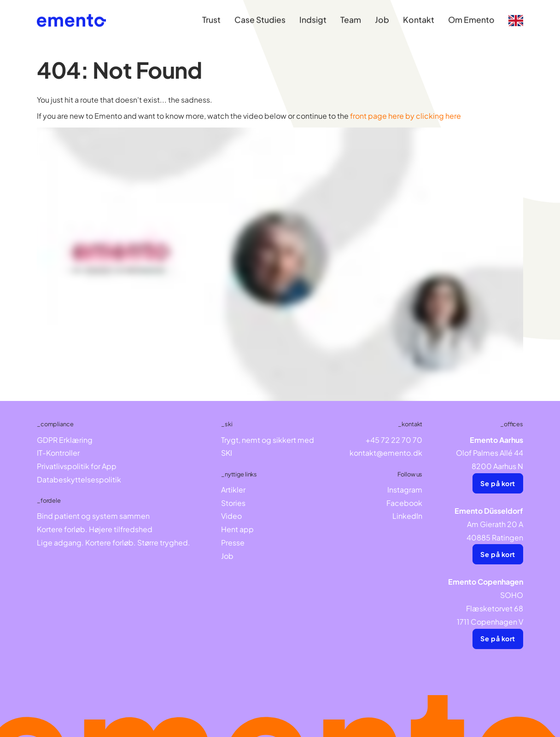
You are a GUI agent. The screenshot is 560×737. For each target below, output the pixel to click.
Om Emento (471, 15)
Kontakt (419, 15)
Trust (211, 15)
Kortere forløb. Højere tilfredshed (95, 529)
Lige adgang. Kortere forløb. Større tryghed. (114, 543)
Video (231, 516)
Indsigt (313, 15)
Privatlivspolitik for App (77, 466)
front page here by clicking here (405, 116)
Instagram (405, 490)
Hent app (237, 529)
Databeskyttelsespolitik (79, 479)
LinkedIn (407, 516)
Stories (233, 503)
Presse (233, 543)
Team (351, 15)
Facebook (404, 503)
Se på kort (498, 483)
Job (382, 15)
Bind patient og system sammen (93, 516)
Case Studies (260, 15)
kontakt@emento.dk (386, 453)
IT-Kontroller (58, 453)
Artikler (233, 490)
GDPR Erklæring (65, 440)
